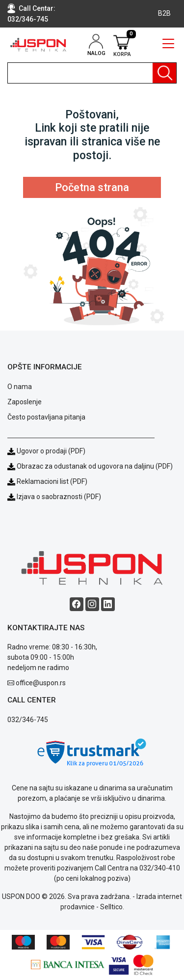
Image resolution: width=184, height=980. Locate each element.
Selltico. (112, 907)
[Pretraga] (164, 73)
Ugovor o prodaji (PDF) (46, 451)
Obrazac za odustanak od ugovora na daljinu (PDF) (95, 466)
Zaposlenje (25, 402)
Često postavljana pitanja (46, 417)
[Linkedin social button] (108, 604)
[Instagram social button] (92, 604)
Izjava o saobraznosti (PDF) (59, 497)
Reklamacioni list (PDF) (47, 481)
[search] (92, 73)
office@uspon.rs (41, 683)
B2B (164, 13)
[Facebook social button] (77, 604)
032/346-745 (28, 19)
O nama (20, 387)
